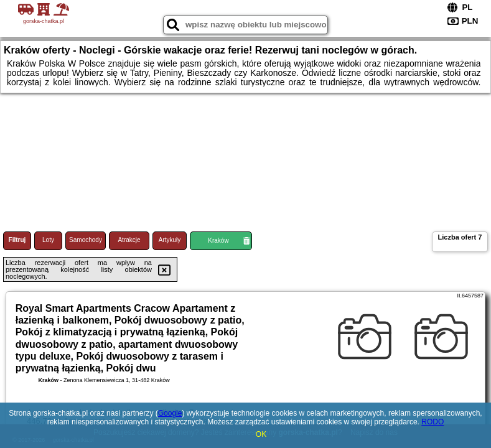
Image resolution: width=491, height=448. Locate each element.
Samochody (86, 240)
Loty (48, 240)
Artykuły (170, 240)
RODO (433, 422)
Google (170, 413)
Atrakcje (129, 240)
